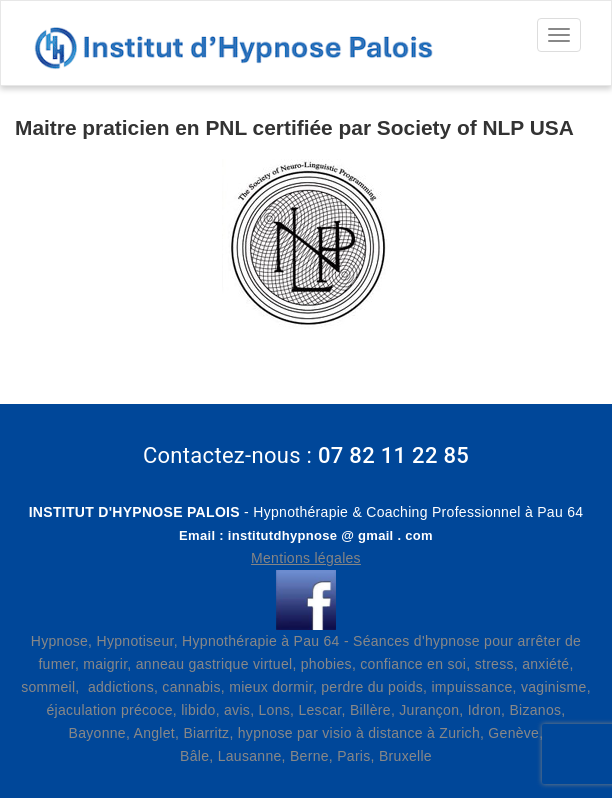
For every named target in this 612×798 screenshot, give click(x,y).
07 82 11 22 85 (393, 455)
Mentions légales (306, 558)
